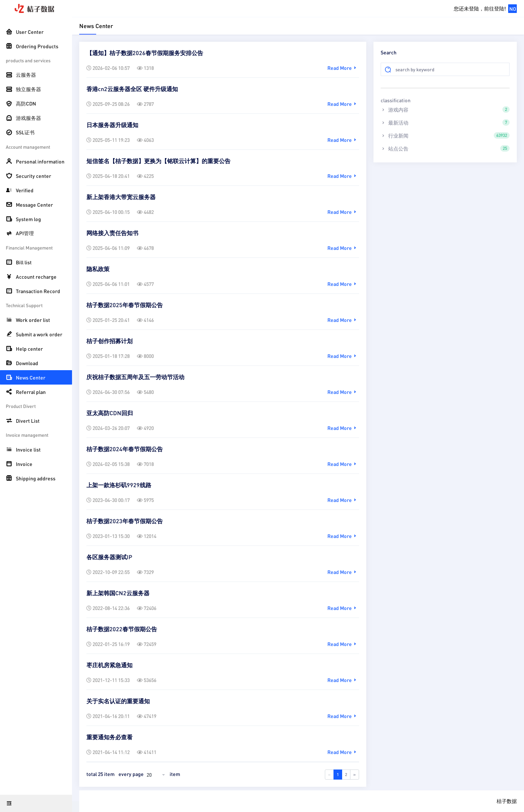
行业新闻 (445, 135)
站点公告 (445, 148)
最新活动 (445, 122)
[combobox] (157, 775)
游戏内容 (445, 109)
